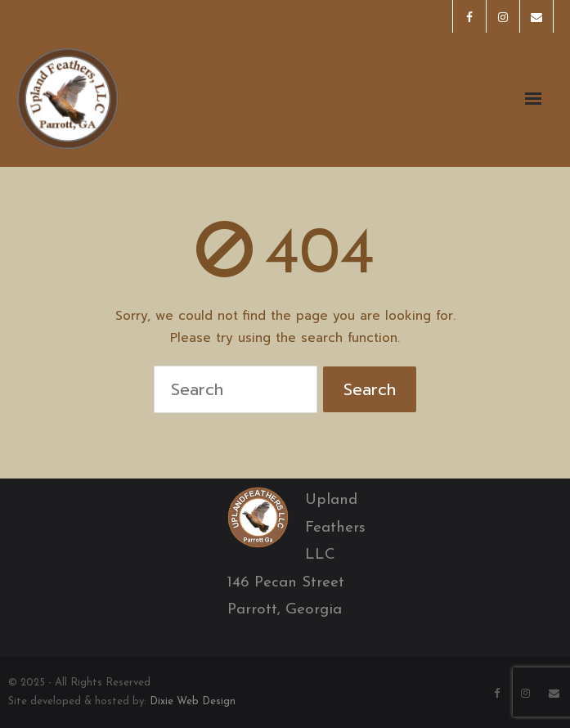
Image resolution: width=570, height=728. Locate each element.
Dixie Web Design (193, 701)
